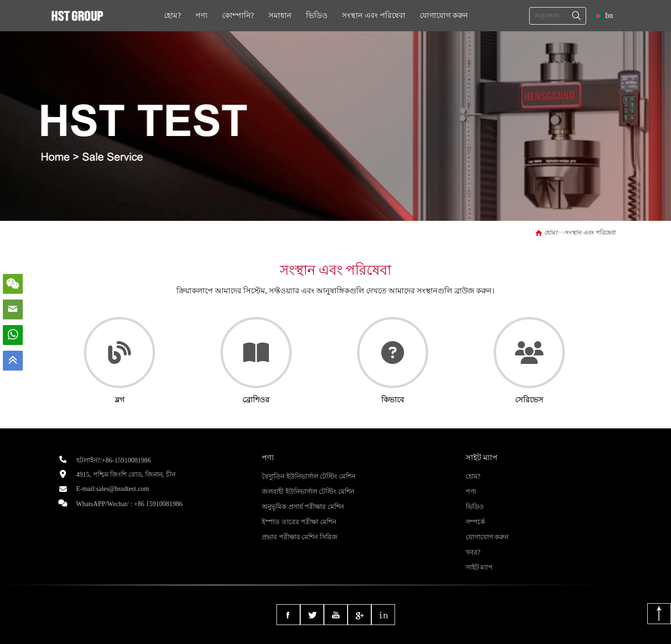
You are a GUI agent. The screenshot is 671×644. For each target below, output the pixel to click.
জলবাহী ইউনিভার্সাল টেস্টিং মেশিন (308, 492)
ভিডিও (317, 15)
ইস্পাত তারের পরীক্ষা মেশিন (299, 522)
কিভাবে (393, 400)
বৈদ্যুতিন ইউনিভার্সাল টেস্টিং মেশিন (308, 476)
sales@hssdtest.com (123, 489)
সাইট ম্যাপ (479, 567)
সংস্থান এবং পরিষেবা (374, 15)
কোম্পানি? (238, 15)
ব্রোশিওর (256, 400)
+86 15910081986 (158, 504)
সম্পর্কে (475, 522)
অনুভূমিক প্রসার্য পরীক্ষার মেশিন (303, 507)
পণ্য (202, 15)
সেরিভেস (529, 400)
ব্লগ (119, 400)
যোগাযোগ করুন (444, 15)
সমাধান (280, 15)
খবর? (473, 552)
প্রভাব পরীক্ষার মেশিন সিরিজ (300, 537)
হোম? (172, 15)
